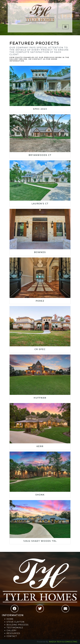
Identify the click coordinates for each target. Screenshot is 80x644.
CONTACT (12, 636)
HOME (10, 619)
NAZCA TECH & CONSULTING (63, 642)
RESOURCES (13, 633)
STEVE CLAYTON (16, 622)
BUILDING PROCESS (18, 625)
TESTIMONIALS (15, 628)
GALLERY (11, 630)
